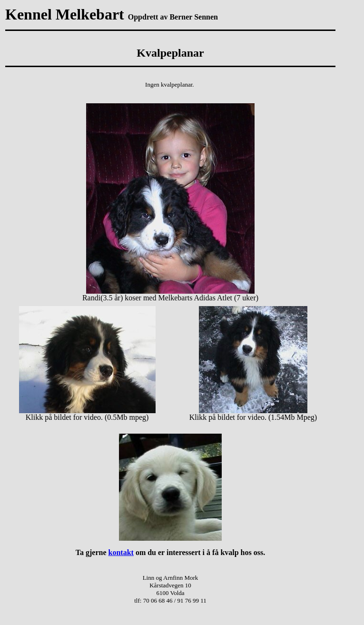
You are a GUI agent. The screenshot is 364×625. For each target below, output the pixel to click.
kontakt (121, 552)
